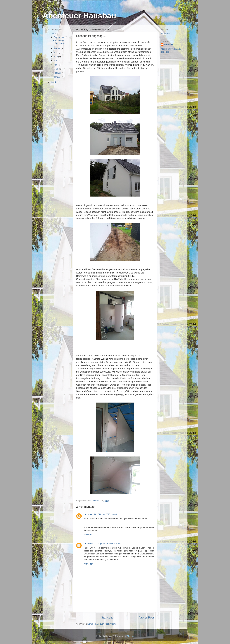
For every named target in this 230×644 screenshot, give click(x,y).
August (57, 48)
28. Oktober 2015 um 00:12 (107, 514)
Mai (56, 61)
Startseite (107, 617)
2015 (54, 34)
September (59, 37)
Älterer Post (146, 617)
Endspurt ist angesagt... (60, 42)
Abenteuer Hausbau (79, 16)
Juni (56, 57)
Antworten (88, 534)
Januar (57, 77)
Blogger (130, 636)
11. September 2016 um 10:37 (108, 544)
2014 (54, 82)
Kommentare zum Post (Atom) (102, 624)
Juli (56, 52)
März (56, 69)
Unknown (88, 514)
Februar (58, 73)
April (56, 65)
